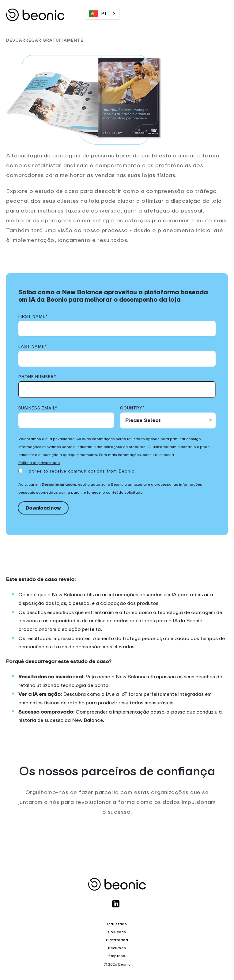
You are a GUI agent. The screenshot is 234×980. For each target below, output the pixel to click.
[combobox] (103, 14)
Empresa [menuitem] (117, 956)
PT (98, 14)
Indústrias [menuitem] (117, 924)
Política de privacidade (39, 463)
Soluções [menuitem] (117, 932)
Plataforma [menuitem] (117, 940)
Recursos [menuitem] (117, 948)
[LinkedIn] (117, 907)
